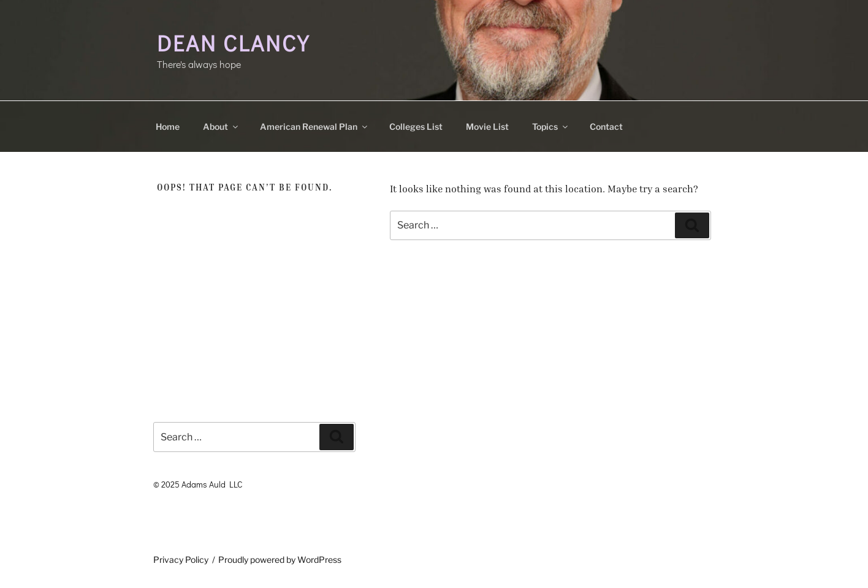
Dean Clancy (233, 43)
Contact (606, 126)
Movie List (487, 126)
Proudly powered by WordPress (280, 560)
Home (168, 126)
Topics (551, 126)
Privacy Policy (181, 560)
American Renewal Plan (314, 126)
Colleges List (416, 126)
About (221, 126)
